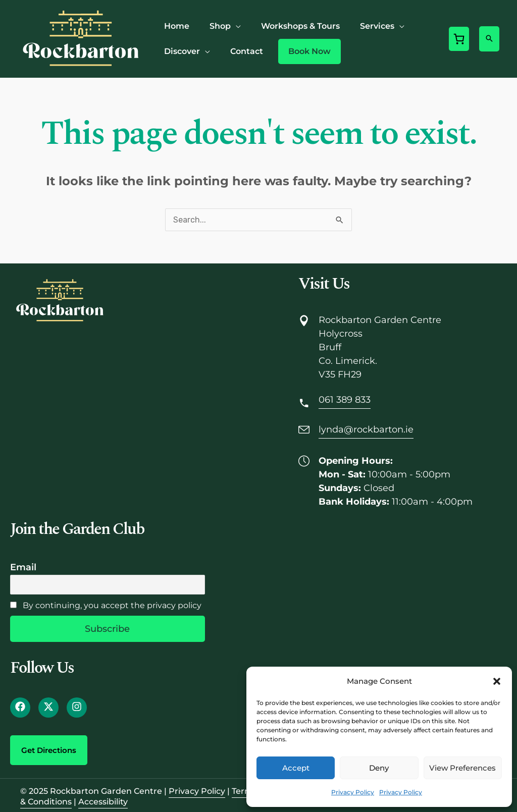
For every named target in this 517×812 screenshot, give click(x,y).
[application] (236, 26)
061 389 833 (345, 400)
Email (23, 567)
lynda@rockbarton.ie (366, 429)
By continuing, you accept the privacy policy (106, 605)
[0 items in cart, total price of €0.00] (459, 39)
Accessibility (103, 802)
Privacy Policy (353, 792)
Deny (379, 768)
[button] (497, 681)
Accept (296, 768)
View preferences (462, 768)
